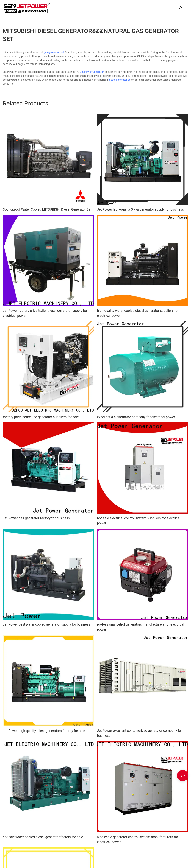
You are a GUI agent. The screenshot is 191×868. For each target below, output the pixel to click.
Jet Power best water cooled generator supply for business (47, 624)
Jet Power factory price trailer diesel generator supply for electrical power (45, 313)
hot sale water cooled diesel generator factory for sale (43, 837)
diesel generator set (120, 80)
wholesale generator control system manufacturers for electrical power (137, 839)
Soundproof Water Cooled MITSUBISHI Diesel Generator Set (47, 209)
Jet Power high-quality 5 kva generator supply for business (140, 209)
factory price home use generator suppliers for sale (41, 417)
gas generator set (54, 52)
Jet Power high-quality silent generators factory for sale (44, 731)
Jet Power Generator (92, 72)
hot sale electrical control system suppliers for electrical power (139, 521)
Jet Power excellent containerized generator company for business (140, 733)
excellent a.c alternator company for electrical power (136, 417)
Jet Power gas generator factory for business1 (37, 518)
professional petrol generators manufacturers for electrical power (141, 627)
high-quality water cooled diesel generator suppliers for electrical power (138, 313)
